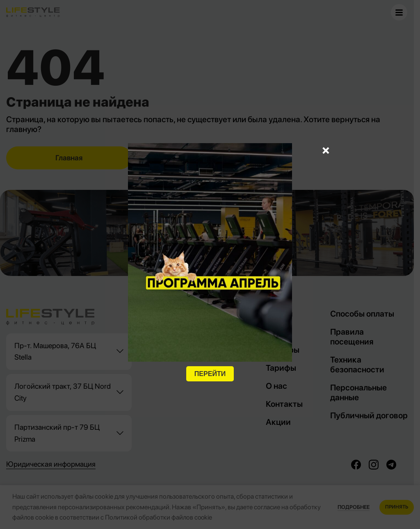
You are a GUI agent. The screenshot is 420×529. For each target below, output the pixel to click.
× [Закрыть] (326, 150)
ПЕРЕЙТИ (210, 374)
